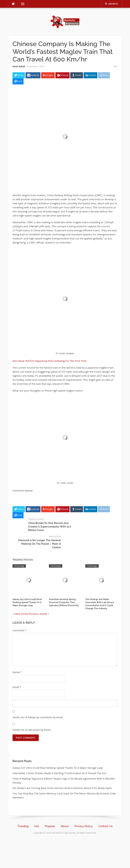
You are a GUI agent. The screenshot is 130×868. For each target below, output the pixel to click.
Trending (23, 826)
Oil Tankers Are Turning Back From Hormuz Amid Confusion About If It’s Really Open (62, 788)
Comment (19, 630)
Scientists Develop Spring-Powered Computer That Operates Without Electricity (64, 602)
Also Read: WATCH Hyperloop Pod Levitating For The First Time (50, 361)
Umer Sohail (19, 66)
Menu (21, 4)
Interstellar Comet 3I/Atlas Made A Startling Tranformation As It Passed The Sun (59, 773)
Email (17, 687)
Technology (19, 566)
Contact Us (105, 826)
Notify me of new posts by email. (32, 730)
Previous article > (39, 614)
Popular (50, 826)
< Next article (20, 614)
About (65, 826)
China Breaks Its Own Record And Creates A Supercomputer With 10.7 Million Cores (50, 527)
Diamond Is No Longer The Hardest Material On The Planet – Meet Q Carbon (39, 544)
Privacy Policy (84, 826)
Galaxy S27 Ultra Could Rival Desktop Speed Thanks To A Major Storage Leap (27, 602)
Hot (37, 826)
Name (17, 672)
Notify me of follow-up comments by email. (38, 717)
